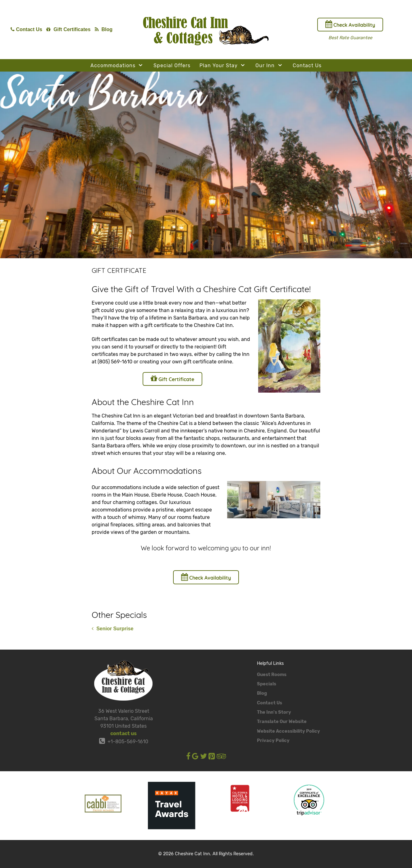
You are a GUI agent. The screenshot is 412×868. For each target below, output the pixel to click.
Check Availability (350, 24)
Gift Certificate (172, 378)
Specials (267, 684)
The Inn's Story (274, 712)
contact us (124, 733)
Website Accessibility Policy (288, 731)
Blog (262, 693)
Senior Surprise (112, 629)
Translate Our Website (282, 722)
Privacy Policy (273, 741)
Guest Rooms (272, 675)
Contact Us (270, 703)
